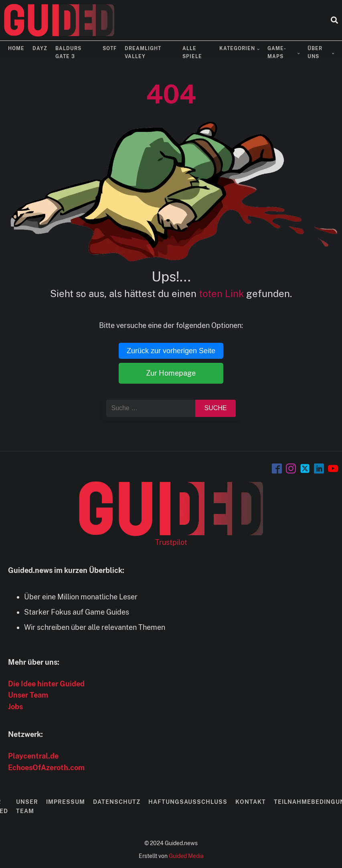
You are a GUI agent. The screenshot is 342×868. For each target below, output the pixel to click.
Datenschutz (117, 802)
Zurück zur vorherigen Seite (171, 351)
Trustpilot (171, 542)
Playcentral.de (33, 756)
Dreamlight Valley (143, 52)
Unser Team (28, 695)
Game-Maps (277, 52)
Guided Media (186, 856)
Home (16, 49)
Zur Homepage (171, 373)
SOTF (110, 49)
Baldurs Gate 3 (68, 52)
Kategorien (237, 49)
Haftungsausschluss (188, 802)
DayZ (40, 49)
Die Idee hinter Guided (46, 684)
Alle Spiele (192, 52)
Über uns (315, 52)
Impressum (66, 802)
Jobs (15, 707)
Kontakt (251, 802)
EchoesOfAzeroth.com (46, 768)
